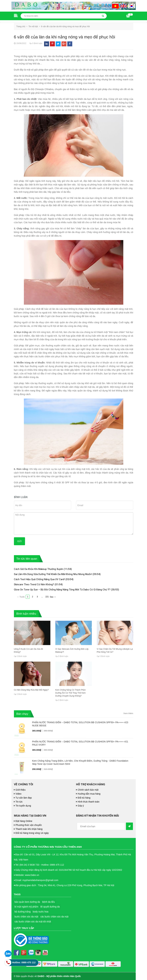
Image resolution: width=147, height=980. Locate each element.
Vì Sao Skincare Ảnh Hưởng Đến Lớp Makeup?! (72, 651)
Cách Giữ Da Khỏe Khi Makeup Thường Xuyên (39, 569)
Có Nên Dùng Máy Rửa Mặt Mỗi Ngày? (31, 690)
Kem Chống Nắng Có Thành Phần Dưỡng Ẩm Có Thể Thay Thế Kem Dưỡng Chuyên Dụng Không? (71, 693)
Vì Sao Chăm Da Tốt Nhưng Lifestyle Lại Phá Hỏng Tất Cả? (115, 651)
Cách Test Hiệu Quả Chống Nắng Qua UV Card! (39, 579)
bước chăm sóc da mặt (27, 917)
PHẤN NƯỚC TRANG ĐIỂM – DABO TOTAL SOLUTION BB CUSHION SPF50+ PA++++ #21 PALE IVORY (80, 743)
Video (19, 794)
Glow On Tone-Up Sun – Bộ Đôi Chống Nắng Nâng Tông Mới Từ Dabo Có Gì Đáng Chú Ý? (62, 590)
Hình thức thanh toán (89, 802)
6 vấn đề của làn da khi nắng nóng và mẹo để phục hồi (65, 37)
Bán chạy (22, 714)
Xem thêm (128, 713)
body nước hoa (40, 912)
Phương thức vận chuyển (29, 825)
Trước (21, 597)
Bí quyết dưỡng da (50, 907)
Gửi (20, 541)
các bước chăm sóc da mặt (54, 917)
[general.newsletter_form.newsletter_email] (101, 826)
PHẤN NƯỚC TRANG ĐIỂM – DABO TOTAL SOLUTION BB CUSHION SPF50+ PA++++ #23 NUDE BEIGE (80, 724)
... (42, 597)
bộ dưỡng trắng (23, 912)
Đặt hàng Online (24, 821)
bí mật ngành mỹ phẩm (27, 907)
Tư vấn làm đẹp (24, 798)
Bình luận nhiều (26, 614)
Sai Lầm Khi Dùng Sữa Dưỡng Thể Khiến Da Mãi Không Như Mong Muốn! (53, 574)
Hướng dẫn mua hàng (89, 794)
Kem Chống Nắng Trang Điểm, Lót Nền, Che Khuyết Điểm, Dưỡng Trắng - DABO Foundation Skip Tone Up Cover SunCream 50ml (80, 762)
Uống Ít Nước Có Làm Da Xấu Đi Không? (29, 651)
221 (47, 597)
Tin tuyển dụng (23, 806)
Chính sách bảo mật (88, 790)
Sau (53, 597)
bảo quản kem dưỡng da (27, 902)
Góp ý (81, 806)
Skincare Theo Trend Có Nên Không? (34, 584)
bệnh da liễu (48, 902)
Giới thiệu (21, 790)
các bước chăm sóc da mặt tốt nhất (33, 922)
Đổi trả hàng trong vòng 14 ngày (32, 833)
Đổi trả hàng (84, 798)
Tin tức (19, 802)
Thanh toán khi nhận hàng (29, 829)
